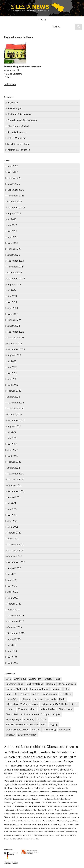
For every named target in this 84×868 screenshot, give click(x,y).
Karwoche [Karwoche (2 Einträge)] (26, 817)
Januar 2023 (14, 397)
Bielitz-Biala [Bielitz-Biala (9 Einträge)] (27, 795)
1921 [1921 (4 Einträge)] (27, 806)
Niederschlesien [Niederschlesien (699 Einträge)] (33, 747)
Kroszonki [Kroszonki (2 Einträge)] (39, 821)
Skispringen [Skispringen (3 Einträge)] (31, 814)
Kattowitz (51, 699)
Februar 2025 (14, 249)
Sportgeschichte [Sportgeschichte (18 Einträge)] (48, 781)
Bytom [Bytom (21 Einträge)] (59, 777)
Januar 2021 (13, 539)
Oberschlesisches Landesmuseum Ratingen (28, 714)
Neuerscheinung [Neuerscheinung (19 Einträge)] (31, 781)
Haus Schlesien (49, 694)
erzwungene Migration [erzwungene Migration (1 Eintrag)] (63, 832)
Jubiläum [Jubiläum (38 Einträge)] (9, 770)
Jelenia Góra (12, 699)
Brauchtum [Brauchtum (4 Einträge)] (62, 803)
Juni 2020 (12, 580)
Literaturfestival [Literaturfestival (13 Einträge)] (12, 792)
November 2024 (16, 267)
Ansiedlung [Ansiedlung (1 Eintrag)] (73, 832)
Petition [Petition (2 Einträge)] (72, 824)
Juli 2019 (12, 645)
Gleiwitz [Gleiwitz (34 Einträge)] (62, 770)
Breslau (48, 679)
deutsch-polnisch (67, 684)
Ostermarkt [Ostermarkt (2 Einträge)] (66, 824)
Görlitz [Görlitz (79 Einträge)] (72, 757)
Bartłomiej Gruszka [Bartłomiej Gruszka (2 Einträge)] (72, 817)
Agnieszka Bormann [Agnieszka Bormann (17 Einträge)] (14, 785)
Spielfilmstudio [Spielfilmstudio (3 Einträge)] (73, 814)
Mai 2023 (12, 373)
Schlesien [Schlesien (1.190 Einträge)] (12, 747)
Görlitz (35, 694)
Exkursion (56, 689)
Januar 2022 (14, 468)
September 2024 (16, 279)
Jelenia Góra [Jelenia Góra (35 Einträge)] (33, 770)
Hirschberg (66, 694)
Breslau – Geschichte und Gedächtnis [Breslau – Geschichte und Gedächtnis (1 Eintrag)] (15, 839)
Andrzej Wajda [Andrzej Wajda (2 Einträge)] (61, 817)
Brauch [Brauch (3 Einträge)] (16, 810)
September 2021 (16, 491)
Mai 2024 (12, 302)
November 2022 (16, 409)
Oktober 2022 (15, 415)
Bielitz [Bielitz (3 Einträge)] (24, 814)
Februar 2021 (14, 533)
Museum (22, 709)
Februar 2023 (14, 391)
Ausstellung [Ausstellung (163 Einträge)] (26, 752)
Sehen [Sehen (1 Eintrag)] (38, 839)
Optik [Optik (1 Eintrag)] (34, 835)
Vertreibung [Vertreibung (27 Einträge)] (18, 774)
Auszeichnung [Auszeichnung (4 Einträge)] (34, 806)
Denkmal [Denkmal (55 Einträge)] (9, 766)
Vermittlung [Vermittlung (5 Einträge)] (29, 803)
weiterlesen (10, 84)
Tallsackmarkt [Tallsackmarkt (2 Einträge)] (53, 821)
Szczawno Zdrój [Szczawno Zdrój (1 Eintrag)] (43, 832)
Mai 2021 (12, 515)
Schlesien (42, 720)
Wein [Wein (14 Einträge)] (22, 788)
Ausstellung (35, 679)
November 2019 (16, 621)
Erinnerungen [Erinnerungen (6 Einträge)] (10, 803)
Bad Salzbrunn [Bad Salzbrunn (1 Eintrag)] (52, 832)
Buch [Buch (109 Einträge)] (73, 752)
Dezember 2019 (16, 616)
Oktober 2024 (15, 273)
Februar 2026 (14, 178)
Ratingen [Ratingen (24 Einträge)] (45, 774)
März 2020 (13, 598)
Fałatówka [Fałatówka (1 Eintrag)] (28, 828)
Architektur (20, 679)
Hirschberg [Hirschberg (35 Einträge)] (20, 770)
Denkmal (51, 684)
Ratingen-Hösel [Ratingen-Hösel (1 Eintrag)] (67, 828)
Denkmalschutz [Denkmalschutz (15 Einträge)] (12, 788)
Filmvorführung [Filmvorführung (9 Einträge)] (15, 795)
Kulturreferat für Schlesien (55, 704)
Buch (58, 679)
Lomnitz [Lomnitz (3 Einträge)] (33, 810)
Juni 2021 (12, 509)
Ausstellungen (15, 108)
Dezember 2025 (16, 190)
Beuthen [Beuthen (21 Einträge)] (67, 777)
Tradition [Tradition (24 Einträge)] (55, 774)
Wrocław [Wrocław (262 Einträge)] (11, 752)
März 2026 (13, 172)
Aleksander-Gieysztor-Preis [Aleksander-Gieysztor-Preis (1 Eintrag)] (20, 835)
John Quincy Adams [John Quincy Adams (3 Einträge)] (16, 817)
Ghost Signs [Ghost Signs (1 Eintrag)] (35, 832)
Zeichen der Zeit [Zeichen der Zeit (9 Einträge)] (68, 795)
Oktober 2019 (15, 627)
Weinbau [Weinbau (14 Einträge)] (29, 788)
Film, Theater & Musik (18, 126)
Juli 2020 (12, 574)
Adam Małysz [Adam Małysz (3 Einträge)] (40, 814)
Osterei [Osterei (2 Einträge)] (32, 817)
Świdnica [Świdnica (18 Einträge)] (68, 781)
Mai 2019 (12, 657)
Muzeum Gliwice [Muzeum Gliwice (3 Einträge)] (24, 810)
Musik (33, 709)
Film (67, 689)
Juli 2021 (12, 503)
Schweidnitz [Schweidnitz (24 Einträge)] (66, 774)
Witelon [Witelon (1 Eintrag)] (30, 835)
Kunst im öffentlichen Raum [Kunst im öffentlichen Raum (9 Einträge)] (49, 795)
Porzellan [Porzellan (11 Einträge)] (32, 792)
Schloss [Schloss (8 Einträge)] (35, 799)
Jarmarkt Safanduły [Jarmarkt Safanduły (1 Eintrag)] (70, 835)
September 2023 (16, 349)
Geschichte (11, 694)
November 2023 (16, 338)
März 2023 (13, 385)
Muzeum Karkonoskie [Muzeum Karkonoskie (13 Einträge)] (58, 788)
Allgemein (13, 103)
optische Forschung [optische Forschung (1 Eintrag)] (55, 835)
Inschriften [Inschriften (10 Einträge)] (41, 792)
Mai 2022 (12, 444)
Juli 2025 (12, 219)
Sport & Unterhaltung (18, 144)
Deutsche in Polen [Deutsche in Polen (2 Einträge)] (30, 821)
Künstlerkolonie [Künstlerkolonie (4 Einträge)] (52, 803)
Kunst (74, 704)
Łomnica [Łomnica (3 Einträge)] (59, 806)
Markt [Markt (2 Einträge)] (77, 824)
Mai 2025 (12, 231)
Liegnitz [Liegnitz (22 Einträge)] (8, 777)
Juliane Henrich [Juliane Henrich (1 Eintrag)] (13, 832)
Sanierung (29, 720)
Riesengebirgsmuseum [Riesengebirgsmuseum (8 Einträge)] (22, 799)
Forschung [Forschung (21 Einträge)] (50, 777)
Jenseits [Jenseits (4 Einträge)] (43, 806)
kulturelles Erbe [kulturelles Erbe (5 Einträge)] (40, 803)
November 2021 (16, 479)
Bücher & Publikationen (19, 114)
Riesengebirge (13, 720)
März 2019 (13, 663)
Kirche (63, 699)
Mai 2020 (12, 586)
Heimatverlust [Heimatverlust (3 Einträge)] (68, 806)
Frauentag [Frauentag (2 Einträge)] (43, 817)
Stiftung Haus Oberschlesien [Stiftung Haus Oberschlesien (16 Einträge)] (63, 785)
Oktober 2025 (15, 202)
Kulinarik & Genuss (17, 132)
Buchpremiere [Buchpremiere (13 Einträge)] (40, 788)
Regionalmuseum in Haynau (19, 37)
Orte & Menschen (16, 138)
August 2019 (14, 639)
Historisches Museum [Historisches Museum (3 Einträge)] (60, 814)
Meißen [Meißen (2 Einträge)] (46, 821)
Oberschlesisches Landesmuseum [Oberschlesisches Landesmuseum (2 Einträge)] (50, 824)
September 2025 (16, 208)
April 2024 (13, 308)
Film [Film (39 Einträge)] (69, 766)
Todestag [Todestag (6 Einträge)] (20, 803)
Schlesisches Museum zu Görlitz (22, 725)
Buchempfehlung (14, 684)
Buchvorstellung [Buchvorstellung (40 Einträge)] (57, 766)
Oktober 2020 (15, 556)
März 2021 (13, 527)
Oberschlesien (66, 709)
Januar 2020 (14, 610)
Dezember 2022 (16, 403)
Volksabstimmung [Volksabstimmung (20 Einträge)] (13, 781)
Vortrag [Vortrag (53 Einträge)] (20, 766)
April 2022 (13, 450)
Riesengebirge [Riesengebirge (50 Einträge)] (33, 766)
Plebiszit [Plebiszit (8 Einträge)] (8, 799)
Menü (42, 20)
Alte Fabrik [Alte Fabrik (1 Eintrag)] (35, 828)
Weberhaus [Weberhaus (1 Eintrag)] (22, 828)
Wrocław (10, 735)
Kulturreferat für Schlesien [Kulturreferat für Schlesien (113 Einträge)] (52, 752)
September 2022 (16, 420)
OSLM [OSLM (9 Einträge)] (35, 795)
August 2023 (14, 355)
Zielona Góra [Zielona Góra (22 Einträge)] (38, 777)
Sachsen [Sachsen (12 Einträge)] (24, 792)
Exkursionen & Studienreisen (22, 120)
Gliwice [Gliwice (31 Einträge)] (8, 774)
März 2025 (13, 243)
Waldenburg (50, 730)
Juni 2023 (12, 367)
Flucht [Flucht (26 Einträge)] (36, 774)
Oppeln (57, 714)
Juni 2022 (12, 438)
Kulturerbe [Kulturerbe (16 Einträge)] (29, 785)
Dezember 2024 (16, 261)
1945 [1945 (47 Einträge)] (45, 766)
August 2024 (14, 284)
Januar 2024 (14, 326)
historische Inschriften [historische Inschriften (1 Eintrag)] (24, 832)
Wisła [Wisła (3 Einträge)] (6, 817)
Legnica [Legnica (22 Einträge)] (17, 777)
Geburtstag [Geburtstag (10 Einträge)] (72, 792)
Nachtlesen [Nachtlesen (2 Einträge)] (8, 821)
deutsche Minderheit (16, 689)
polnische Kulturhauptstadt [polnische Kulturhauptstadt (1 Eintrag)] (54, 828)
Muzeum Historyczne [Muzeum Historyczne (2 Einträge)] (25, 824)
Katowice (38, 699)
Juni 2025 (12, 225)
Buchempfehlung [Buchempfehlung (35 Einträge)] (48, 770)
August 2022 (14, 426)
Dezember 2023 (16, 332)
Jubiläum (25, 699)
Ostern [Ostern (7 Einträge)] (67, 799)
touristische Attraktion (17, 730)
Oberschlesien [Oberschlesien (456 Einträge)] (57, 747)
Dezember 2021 (16, 474)
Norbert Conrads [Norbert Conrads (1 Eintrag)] (31, 839)
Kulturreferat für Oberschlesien (22, 704)
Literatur (10, 709)
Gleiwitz (24, 694)
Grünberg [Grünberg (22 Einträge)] (26, 777)
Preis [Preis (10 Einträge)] (7, 795)
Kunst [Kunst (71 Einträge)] (19, 761)
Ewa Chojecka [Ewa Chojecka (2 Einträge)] (52, 817)
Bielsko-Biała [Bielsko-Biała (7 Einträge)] (59, 799)
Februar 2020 (14, 604)
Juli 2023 (12, 361)
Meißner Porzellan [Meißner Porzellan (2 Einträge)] (18, 821)
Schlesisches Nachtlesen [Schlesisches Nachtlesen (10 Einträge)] (57, 792)
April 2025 (13, 237)
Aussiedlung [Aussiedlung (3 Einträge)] (17, 814)
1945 (8, 679)
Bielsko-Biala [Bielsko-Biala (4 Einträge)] (51, 806)
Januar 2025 (14, 255)
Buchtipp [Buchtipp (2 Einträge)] (35, 824)
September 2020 (16, 562)
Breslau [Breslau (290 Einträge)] (74, 747)
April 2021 (13, 521)
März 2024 (13, 314)
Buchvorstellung (35, 684)
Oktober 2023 (15, 344)
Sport (44, 725)
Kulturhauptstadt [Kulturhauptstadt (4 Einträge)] (18, 806)
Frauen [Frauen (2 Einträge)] (37, 817)
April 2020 (13, 592)
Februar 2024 (14, 320)
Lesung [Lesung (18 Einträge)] (60, 781)
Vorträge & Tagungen (19, 150)
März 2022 (13, 456)
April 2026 (13, 166)
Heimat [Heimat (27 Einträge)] (29, 774)
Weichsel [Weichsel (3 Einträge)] (49, 814)
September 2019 (16, 633)
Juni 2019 (12, 651)
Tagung (54, 725)
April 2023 (13, 379)
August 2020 (14, 568)
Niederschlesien (47, 709)
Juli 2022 (12, 432)
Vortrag (36, 730)
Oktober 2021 (15, 485)
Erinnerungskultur (39, 689)
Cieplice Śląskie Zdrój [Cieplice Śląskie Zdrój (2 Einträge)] (11, 828)
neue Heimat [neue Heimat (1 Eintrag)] (8, 835)
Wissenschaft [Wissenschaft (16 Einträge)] (42, 785)
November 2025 (16, 196)
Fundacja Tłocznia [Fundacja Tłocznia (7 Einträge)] (46, 799)
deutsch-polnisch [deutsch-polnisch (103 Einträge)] (16, 757)
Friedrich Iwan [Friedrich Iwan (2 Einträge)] (13, 824)
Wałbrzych (64, 730)
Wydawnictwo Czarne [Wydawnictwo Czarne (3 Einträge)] (62, 810)
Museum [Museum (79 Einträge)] (10, 761)
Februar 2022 (14, 462)
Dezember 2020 (16, 545)
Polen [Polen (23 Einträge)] (75, 774)
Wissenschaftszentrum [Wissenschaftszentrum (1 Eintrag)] (43, 835)
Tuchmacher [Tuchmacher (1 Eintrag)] (42, 828)
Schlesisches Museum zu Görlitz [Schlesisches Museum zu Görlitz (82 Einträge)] (47, 757)
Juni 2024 (12, 296)
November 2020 (16, 550)
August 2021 (14, 497)
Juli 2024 (12, 290)
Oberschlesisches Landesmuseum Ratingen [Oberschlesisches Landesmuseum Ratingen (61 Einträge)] (49, 761)
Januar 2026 (14, 184)
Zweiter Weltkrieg (27, 735)
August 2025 (14, 213)
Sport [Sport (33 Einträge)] (70, 770)
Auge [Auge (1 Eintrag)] (62, 835)
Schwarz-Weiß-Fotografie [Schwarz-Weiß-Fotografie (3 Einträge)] (45, 810)
